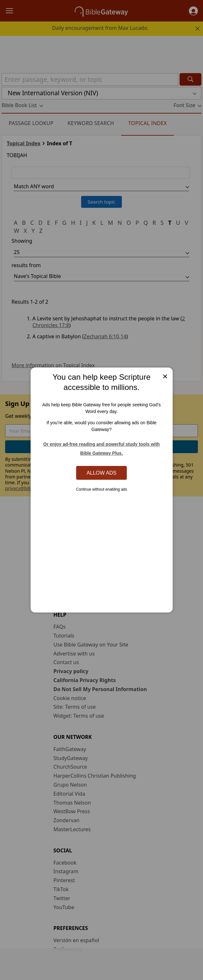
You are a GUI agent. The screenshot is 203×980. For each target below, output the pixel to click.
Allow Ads (101, 473)
